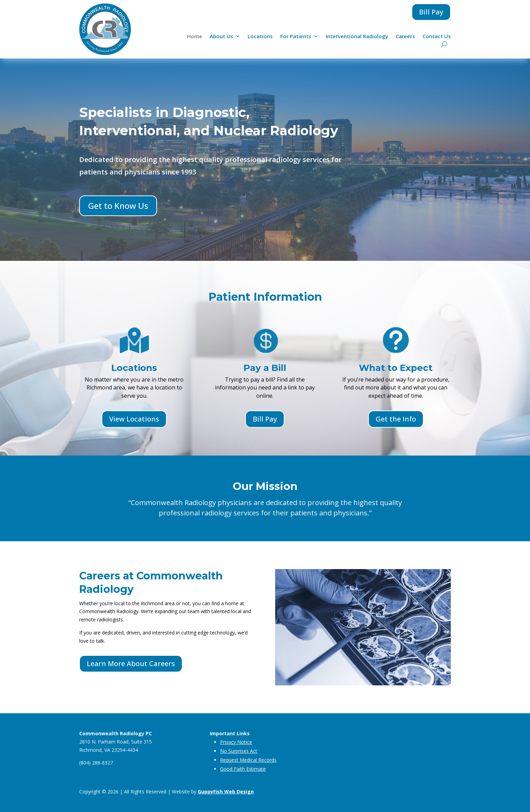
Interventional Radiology (357, 37)
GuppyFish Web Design (226, 792)
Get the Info (396, 419)
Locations (260, 37)
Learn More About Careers (131, 664)
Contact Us (437, 37)
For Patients (296, 37)
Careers (405, 37)
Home (195, 37)
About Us (221, 37)
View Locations (134, 419)
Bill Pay (431, 12)
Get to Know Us (118, 206)
